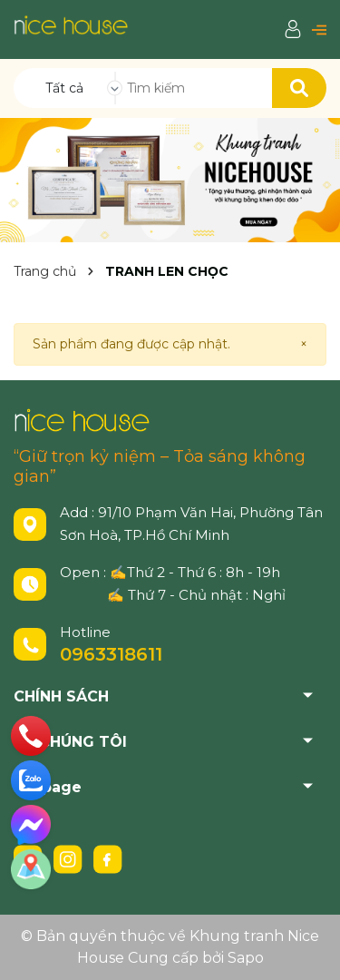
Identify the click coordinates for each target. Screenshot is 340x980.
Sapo (246, 958)
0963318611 (111, 654)
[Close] (304, 344)
